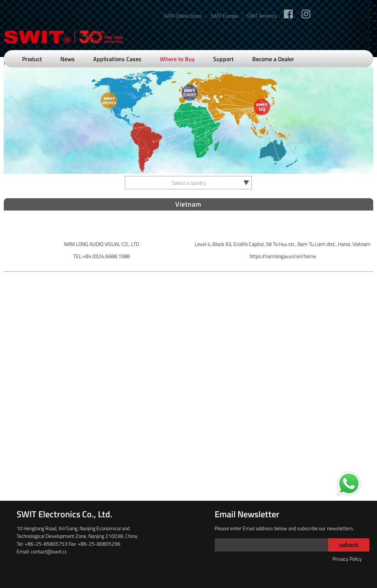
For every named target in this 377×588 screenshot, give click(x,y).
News (68, 59)
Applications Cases (117, 59)
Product (32, 59)
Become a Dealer (273, 59)
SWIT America (262, 16)
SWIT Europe (224, 16)
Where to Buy (177, 59)
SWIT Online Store (183, 16)
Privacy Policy (347, 559)
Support (223, 59)
